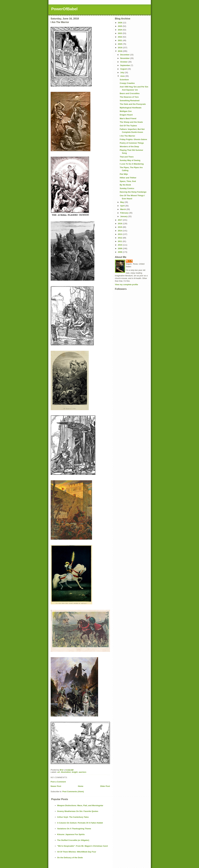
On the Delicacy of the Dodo (70, 858)
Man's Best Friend (128, 118)
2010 (120, 245)
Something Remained (130, 101)
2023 (120, 33)
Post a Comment (58, 782)
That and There (127, 157)
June (123, 76)
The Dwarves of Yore (129, 97)
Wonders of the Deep (129, 147)
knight (75, 772)
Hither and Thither (128, 178)
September (125, 65)
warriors (82, 772)
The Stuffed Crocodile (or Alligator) (73, 840)
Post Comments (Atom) (73, 792)
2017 (120, 220)
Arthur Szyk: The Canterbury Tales (73, 817)
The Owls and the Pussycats (133, 104)
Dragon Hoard (126, 115)
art (59, 772)
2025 (120, 26)
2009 (120, 248)
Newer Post (56, 786)
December (125, 55)
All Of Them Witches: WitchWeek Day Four (77, 852)
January (124, 216)
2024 (120, 30)
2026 (120, 23)
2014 (120, 231)
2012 (120, 238)
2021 (120, 40)
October (124, 62)
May (122, 202)
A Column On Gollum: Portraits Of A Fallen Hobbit (80, 823)
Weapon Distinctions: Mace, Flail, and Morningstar (80, 805)
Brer (131, 261)
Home (81, 786)
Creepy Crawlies (127, 83)
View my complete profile (127, 285)
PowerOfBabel (64, 9)
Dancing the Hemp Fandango (133, 192)
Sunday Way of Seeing (130, 160)
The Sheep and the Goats (131, 122)
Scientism (124, 80)
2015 (120, 227)
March (123, 209)
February (125, 213)
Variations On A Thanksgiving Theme (74, 829)
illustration (66, 772)
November (125, 58)
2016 (120, 224)
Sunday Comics (127, 188)
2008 (120, 252)
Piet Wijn (124, 174)
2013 (120, 234)
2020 (120, 44)
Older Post (105, 786)
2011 (120, 241)
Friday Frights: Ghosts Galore (133, 139)
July (122, 72)
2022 (120, 37)
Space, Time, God (128, 181)
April (123, 206)
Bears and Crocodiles (130, 93)
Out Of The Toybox (128, 126)
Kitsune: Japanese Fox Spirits (71, 834)
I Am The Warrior (127, 136)
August (124, 69)
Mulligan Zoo (126, 111)
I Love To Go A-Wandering (132, 164)
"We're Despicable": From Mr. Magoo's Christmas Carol (83, 846)
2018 (120, 51)
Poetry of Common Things (132, 143)
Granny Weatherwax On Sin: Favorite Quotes (78, 811)
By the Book (125, 185)
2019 (120, 48)
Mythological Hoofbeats (131, 108)
